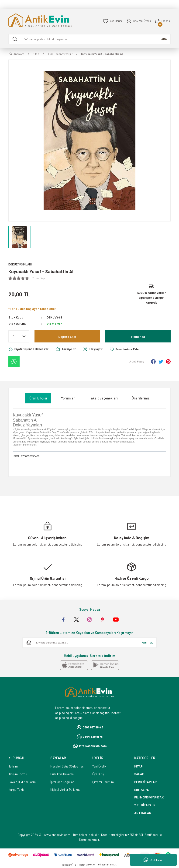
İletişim (13, 767)
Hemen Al (138, 337)
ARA (164, 39)
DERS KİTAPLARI (146, 782)
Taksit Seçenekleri (103, 398)
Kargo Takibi (17, 790)
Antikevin (153, 860)
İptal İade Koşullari (62, 782)
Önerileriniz (141, 398)
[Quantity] (19, 337)
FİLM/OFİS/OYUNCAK (149, 798)
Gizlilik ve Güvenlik (62, 774)
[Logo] (47, 21)
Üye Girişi (98, 774)
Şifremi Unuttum (103, 782)
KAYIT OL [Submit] (147, 643)
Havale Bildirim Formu (23, 782)
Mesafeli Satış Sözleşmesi (67, 767)
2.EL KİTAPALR (145, 805)
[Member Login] (137, 21)
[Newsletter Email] (89, 643)
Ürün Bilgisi (38, 398)
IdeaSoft (68, 865)
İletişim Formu (18, 774)
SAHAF (139, 774)
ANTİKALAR (143, 813)
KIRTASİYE (142, 790)
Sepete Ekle (67, 337)
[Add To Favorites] (128, 349)
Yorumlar (68, 398)
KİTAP (138, 767)
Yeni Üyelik (99, 767)
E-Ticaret (80, 865)
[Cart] (163, 21)
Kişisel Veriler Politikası (66, 790)
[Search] (89, 39)
